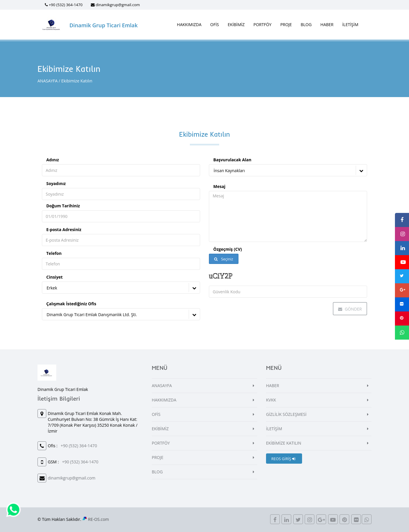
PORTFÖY (263, 24)
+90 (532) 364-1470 (65, 5)
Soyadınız (56, 183)
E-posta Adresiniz (64, 229)
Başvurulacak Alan (232, 160)
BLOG (306, 24)
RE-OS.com (99, 519)
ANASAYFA (48, 81)
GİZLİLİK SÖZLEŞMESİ (286, 414)
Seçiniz (224, 259)
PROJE (286, 24)
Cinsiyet (54, 277)
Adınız (53, 160)
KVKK (271, 400)
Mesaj (219, 186)
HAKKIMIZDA (189, 24)
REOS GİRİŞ (283, 459)
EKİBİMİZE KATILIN (284, 443)
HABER (327, 24)
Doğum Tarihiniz (63, 206)
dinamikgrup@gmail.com (118, 5)
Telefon (54, 253)
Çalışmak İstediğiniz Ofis (71, 304)
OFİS (215, 24)
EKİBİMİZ (236, 24)
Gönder (350, 309)
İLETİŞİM (350, 24)
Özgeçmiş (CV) (227, 249)
